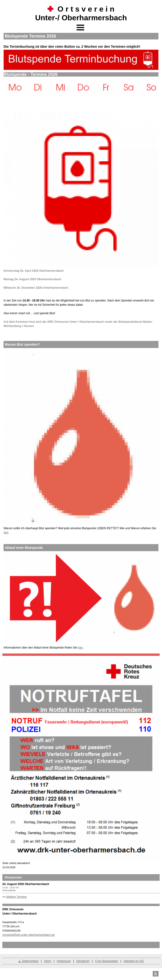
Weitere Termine (16, 897)
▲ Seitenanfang (28, 961)
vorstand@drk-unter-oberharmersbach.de (29, 935)
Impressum (64, 961)
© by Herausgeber (107, 961)
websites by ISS (134, 961)
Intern (48, 961)
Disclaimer (83, 961)
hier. (6, 533)
